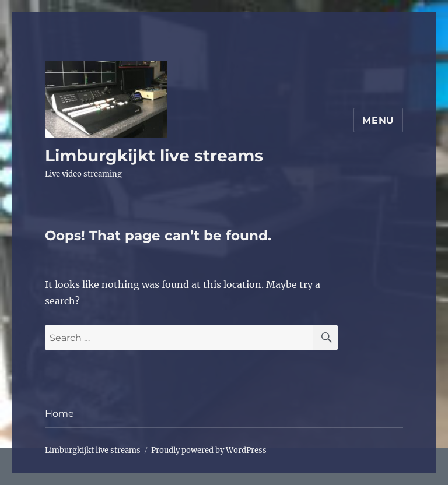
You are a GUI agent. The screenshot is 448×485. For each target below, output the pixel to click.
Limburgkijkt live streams (154, 156)
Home (60, 414)
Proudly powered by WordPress (209, 450)
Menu (378, 120)
